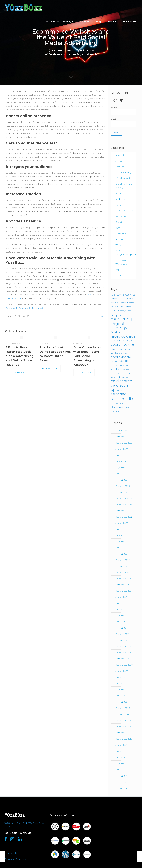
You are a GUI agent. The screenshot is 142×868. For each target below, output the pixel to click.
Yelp (118, 270)
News (118, 205)
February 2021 (122, 634)
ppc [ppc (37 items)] (114, 390)
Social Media (122, 234)
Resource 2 (24, 308)
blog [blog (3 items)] (116, 299)
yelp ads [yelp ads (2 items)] (125, 407)
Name (123, 111)
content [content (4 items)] (115, 310)
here (89, 295)
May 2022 (120, 542)
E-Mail (118, 193)
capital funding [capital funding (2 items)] (127, 303)
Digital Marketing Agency (124, 186)
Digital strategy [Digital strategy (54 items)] (119, 326)
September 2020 (124, 665)
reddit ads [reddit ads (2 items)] (123, 390)
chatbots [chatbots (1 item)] (128, 307)
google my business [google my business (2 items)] (119, 353)
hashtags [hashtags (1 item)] (114, 361)
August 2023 (122, 449)
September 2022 (124, 517)
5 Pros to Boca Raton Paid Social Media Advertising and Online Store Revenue (20, 356)
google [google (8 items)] (115, 345)
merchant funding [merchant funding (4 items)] (121, 373)
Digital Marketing (124, 178)
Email (123, 123)
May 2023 (120, 467)
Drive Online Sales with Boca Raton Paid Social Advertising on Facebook (87, 356)
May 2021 (120, 616)
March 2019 (121, 776)
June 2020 (121, 683)
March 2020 (121, 702)
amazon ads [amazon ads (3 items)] (129, 295)
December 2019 (123, 720)
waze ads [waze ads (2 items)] (123, 403)
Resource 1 (11, 308)
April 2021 (120, 622)
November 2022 (124, 505)
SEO (118, 228)
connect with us (14, 298)
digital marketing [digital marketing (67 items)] (121, 317)
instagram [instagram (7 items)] (125, 361)
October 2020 (122, 659)
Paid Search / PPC (125, 211)
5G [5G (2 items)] (112, 295)
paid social (74, 54)
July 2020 (120, 677)
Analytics (120, 167)
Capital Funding (123, 172)
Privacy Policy (11, 853)
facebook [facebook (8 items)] (117, 332)
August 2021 (121, 597)
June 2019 (120, 757)
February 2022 (123, 560)
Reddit (119, 222)
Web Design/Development (125, 253)
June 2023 (121, 461)
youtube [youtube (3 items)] (115, 411)
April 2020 (120, 696)
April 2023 (120, 474)
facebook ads (57, 54)
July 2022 (120, 529)
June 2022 (121, 535)
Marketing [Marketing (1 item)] (127, 369)
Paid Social (87, 51)
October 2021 (122, 585)
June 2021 (120, 609)
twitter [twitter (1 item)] (113, 403)
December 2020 (124, 646)
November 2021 (123, 579)
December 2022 (124, 498)
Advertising (121, 155)
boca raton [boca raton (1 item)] (123, 299)
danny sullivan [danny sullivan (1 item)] (126, 311)
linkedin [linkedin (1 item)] (128, 365)
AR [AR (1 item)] (112, 299)
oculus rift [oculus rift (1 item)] (125, 377)
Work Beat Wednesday (121, 262)
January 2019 (122, 788)
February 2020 (123, 708)
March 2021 (121, 628)
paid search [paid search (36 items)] (121, 381)
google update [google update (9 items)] (121, 357)
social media (89, 54)
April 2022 (120, 548)
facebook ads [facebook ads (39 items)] (123, 336)
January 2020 (122, 714)
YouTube (120, 275)
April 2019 (120, 770)
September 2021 (124, 591)
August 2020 (122, 671)
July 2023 (120, 455)
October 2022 (122, 511)
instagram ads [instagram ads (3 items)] (118, 365)
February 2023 (123, 486)
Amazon (120, 161)
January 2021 (122, 640)
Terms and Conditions (15, 859)
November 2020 (124, 653)
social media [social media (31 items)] (122, 399)
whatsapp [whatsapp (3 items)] (116, 407)
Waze (118, 245)
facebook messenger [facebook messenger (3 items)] (122, 341)
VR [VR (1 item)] (117, 403)
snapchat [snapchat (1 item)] (131, 395)
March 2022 (121, 554)
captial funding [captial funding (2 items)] (117, 307)
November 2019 (123, 727)
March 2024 (121, 430)
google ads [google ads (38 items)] (122, 346)
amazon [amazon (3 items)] (118, 295)
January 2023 (122, 492)
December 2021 (123, 572)
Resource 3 (38, 308)
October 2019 (122, 733)
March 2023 (121, 480)
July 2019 (120, 751)
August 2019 (121, 745)
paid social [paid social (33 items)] (120, 385)
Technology (121, 239)
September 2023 (124, 443)
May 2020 (120, 690)
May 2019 (120, 764)
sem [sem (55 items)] (115, 394)
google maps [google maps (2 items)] (124, 349)
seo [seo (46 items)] (123, 394)
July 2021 (120, 603)
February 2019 (122, 782)
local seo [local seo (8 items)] (116, 369)
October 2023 (122, 437)
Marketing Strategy (125, 199)
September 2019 (124, 739)
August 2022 (122, 523)
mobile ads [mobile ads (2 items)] (116, 377)
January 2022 (122, 566)
